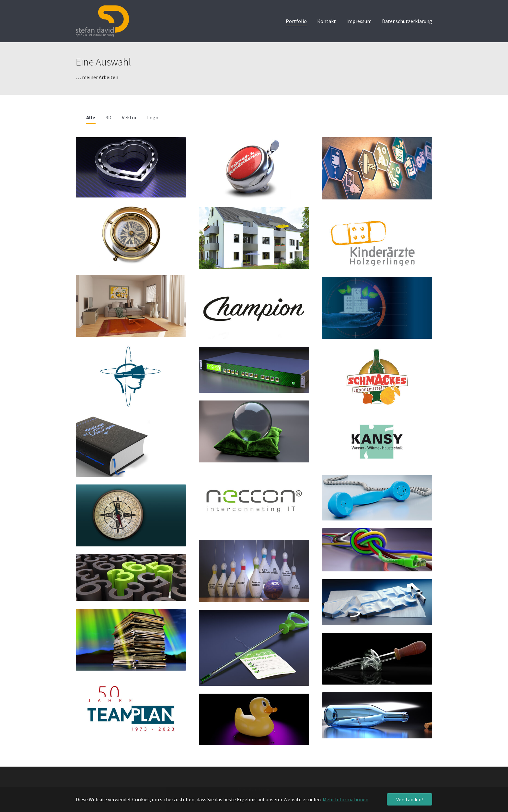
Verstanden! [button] (410, 799)
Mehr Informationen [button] (346, 799)
